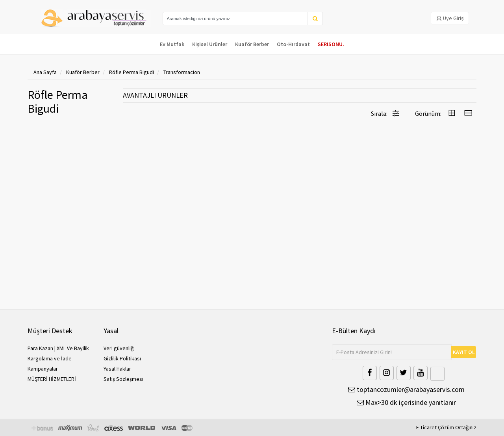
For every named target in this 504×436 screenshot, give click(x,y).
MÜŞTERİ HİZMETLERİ (52, 379)
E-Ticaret (426, 427)
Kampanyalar (43, 369)
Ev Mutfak (172, 44)
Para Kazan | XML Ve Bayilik (58, 348)
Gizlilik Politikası (122, 358)
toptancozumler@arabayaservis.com (406, 389)
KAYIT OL (464, 352)
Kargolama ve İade (50, 358)
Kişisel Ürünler (210, 44)
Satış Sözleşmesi (123, 379)
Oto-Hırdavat (293, 44)
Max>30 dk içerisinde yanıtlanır (406, 402)
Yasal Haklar (117, 369)
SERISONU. (331, 44)
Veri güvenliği (119, 348)
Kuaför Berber (252, 44)
